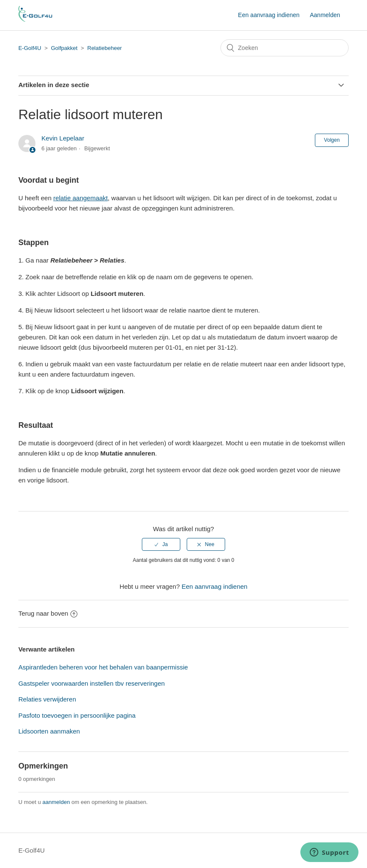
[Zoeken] (285, 48)
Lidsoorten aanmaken (49, 731)
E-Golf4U (30, 48)
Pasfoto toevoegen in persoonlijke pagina (77, 715)
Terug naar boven (48, 613)
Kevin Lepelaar (63, 138)
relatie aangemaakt (81, 198)
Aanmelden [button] (325, 15)
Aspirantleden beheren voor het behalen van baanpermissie (103, 667)
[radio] (161, 544)
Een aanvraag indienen (269, 15)
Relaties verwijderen (47, 699)
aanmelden (56, 802)
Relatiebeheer (104, 48)
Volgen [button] (332, 140)
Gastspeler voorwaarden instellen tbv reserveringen (92, 683)
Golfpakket (64, 48)
